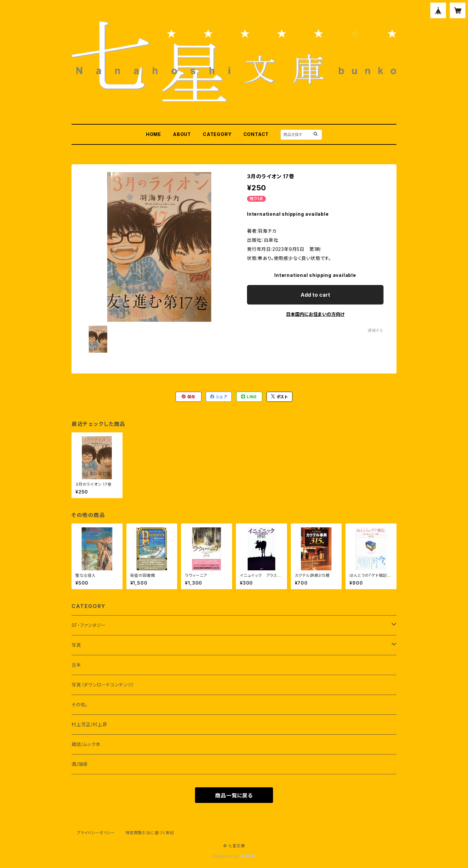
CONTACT (256, 134)
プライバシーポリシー (96, 833)
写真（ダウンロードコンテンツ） (103, 685)
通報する (376, 330)
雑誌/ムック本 (86, 744)
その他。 (80, 705)
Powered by (234, 856)
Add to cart (315, 295)
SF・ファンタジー (89, 625)
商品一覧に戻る (234, 795)
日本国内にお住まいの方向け (315, 314)
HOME (154, 134)
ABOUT (182, 134)
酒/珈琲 (80, 764)
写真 (76, 645)
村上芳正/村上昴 (89, 724)
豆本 (76, 665)
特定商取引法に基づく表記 (150, 833)
